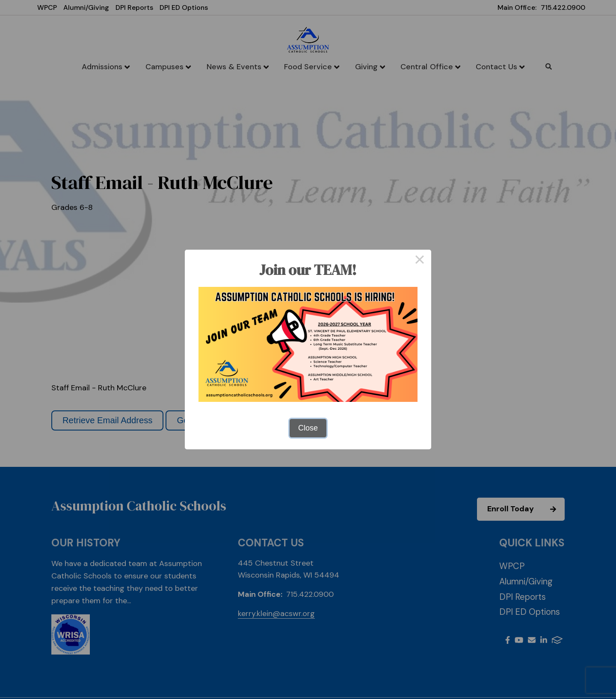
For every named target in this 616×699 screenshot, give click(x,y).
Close (308, 428)
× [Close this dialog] (419, 261)
